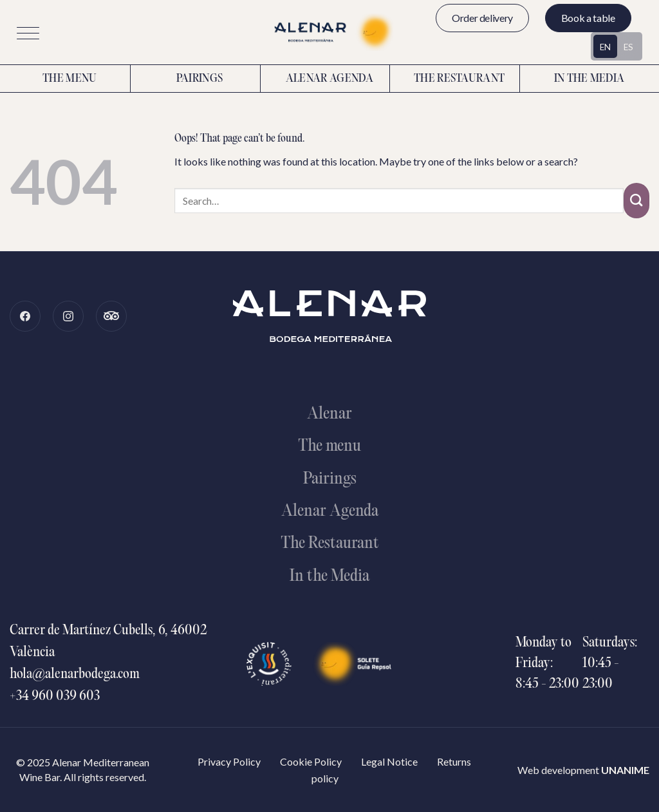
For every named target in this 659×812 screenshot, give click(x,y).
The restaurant (459, 79)
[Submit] (636, 201)
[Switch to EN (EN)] (605, 46)
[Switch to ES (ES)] (628, 46)
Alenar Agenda (329, 79)
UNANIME (625, 770)
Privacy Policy (229, 761)
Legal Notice (389, 761)
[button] (28, 33)
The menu (70, 79)
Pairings (200, 79)
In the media (589, 79)
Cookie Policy (311, 761)
